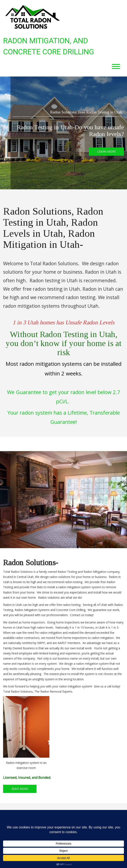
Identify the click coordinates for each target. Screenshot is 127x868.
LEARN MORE (106, 152)
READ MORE (20, 789)
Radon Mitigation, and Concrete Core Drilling (49, 46)
